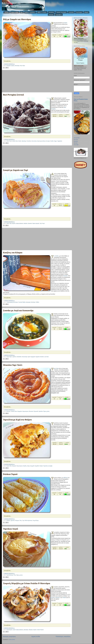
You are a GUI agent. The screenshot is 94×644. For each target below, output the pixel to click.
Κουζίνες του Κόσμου (13, 253)
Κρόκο (66, 23)
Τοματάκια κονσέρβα (48, 466)
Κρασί (29, 357)
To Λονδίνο (56, 256)
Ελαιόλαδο (19, 357)
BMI (22, 12)
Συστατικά (71, 12)
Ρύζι (21, 66)
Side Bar (76, 143)
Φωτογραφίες (77, 138)
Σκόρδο (41, 466)
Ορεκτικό (30, 223)
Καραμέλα (20, 411)
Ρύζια (24, 66)
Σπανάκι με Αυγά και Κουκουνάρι (18, 310)
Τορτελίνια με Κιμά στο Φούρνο (17, 420)
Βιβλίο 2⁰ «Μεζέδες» (30, 12)
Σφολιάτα (41, 411)
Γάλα (10, 223)
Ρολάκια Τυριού (10, 474)
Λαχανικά (38, 357)
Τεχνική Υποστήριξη (61, 12)
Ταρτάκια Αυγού (10, 529)
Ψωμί (43, 223)
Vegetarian (60, 141)
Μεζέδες (26, 223)
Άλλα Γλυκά (9, 141)
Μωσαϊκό (76, 141)
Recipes (7, 12)
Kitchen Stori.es (11, 3)
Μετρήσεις (51, 12)
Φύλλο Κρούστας (28, 521)
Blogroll (86, 12)
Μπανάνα (31, 411)
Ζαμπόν (14, 223)
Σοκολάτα (29, 141)
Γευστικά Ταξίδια (22, 302)
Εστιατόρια (33, 302)
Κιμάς (28, 466)
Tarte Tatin (56, 368)
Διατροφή (28, 302)
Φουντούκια (34, 141)
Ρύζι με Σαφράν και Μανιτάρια (17, 19)
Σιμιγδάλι (37, 466)
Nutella (52, 141)
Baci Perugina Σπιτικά (13, 95)
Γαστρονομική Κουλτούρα (12, 302)
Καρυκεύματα (25, 411)
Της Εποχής (79, 12)
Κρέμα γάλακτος (20, 223)
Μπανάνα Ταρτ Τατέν (13, 365)
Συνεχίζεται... (8, 61)
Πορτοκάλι (36, 411)
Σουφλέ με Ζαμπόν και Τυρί (15, 170)
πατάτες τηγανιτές (55, 597)
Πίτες (21, 521)
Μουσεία (65, 276)
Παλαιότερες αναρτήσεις (63, 636)
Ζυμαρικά (14, 466)
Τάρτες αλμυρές (36, 223)
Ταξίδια (37, 302)
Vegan (55, 141)
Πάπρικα (17, 521)
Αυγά (8, 223)
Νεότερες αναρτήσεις (9, 636)
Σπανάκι (42, 357)
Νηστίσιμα (24, 141)
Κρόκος (13, 66)
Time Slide (76, 145)
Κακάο (20, 141)
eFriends (51, 15)
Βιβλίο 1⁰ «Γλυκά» (42, 12)
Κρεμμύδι (9, 66)
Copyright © (59, 15)
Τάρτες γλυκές (46, 411)
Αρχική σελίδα (15, 12)
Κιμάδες (25, 466)
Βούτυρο (8, 411)
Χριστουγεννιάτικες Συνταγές (44, 141)
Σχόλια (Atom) (12, 639)
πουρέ (64, 597)
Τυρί (41, 223)
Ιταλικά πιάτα (15, 141)
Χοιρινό (35, 630)
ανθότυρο (65, 478)
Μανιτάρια (17, 66)
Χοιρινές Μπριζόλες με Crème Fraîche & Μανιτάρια (27, 583)
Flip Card (76, 139)
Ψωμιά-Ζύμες (36, 521)
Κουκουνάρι (25, 357)
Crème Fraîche (40, 630)
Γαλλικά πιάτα (14, 411)
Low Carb (46, 357)
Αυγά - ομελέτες (13, 357)
